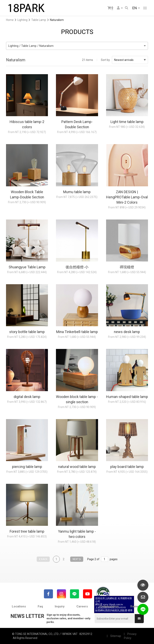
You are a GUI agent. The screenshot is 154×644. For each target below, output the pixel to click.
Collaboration (109, 606)
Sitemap (116, 636)
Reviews (136, 606)
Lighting (22, 20)
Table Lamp (39, 20)
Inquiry (60, 606)
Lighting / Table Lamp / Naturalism (31, 46)
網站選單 (145, 8)
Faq (40, 606)
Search (127, 8)
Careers (82, 606)
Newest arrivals (130, 60)
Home (10, 20)
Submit (139, 618)
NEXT (77, 559)
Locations (19, 606)
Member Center (118, 8)
